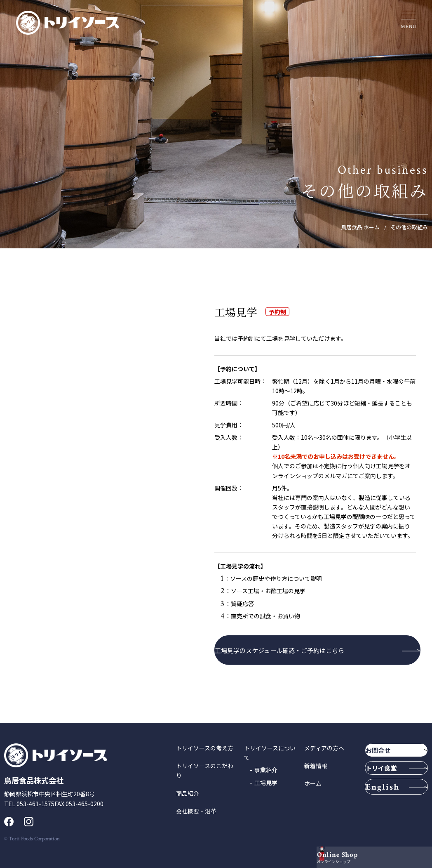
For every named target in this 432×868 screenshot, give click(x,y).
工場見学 (266, 783)
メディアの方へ (324, 748)
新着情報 (316, 766)
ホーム (313, 783)
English (393, 813)
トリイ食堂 (387, 784)
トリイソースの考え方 (205, 748)
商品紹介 (188, 793)
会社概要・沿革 (196, 811)
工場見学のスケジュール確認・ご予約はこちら (292, 650)
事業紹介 (266, 770)
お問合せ (388, 755)
